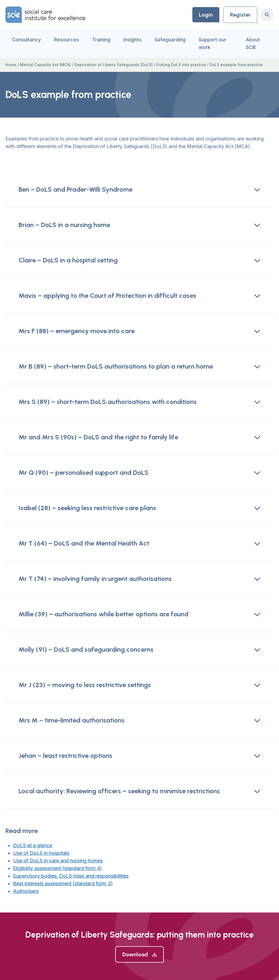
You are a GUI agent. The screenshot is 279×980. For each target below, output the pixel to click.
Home (11, 65)
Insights (132, 40)
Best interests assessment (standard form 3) (63, 883)
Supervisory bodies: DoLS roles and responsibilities (71, 876)
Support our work (212, 43)
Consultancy (26, 40)
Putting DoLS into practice (181, 65)
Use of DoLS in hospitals (41, 853)
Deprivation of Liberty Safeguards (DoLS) (114, 65)
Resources (66, 40)
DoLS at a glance (33, 845)
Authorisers (26, 891)
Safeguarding (170, 40)
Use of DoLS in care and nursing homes (58, 861)
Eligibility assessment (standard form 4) (57, 868)
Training (101, 40)
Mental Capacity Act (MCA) (45, 65)
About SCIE (253, 43)
